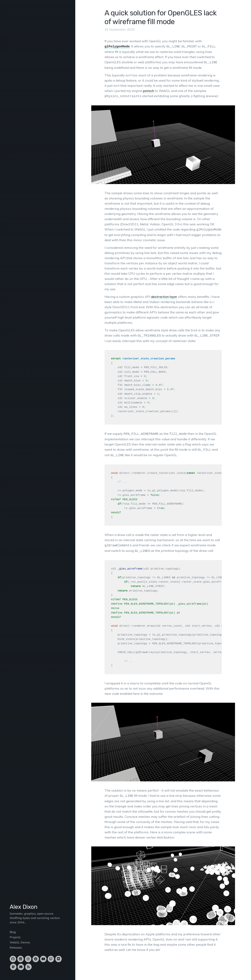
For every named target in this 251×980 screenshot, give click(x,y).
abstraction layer (164, 295)
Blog (13, 932)
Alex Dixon (24, 907)
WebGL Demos (20, 942)
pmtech (149, 90)
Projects (15, 937)
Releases (16, 948)
